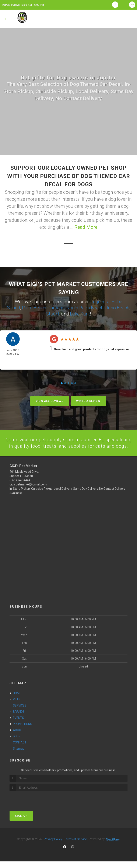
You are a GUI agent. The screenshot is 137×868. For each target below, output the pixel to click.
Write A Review (88, 401)
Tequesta (100, 302)
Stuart (53, 314)
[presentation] (32, 806)
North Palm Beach (85, 308)
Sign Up (21, 822)
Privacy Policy (53, 846)
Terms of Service (75, 846)
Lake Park (80, 314)
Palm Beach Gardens (43, 308)
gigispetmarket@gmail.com (28, 491)
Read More (86, 227)
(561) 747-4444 (20, 487)
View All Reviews (50, 401)
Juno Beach (117, 308)
